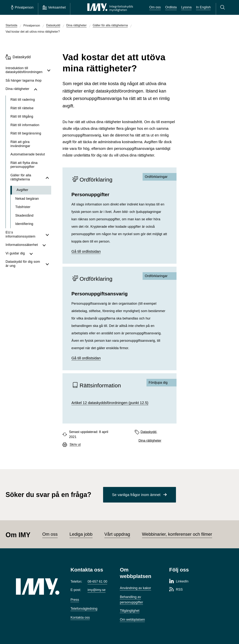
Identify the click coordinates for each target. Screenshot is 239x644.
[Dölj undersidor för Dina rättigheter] (41, 89)
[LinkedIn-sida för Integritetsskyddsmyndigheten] (179, 582)
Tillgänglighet (130, 611)
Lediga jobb (81, 534)
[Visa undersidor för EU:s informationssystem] (47, 234)
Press (75, 600)
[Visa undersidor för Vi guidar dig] (39, 253)
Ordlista (171, 7)
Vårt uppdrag (117, 534)
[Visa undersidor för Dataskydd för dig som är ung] (47, 264)
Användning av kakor (135, 588)
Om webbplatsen (132, 620)
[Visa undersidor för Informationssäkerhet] (46, 245)
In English (203, 7)
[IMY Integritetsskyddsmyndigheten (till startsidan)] (110, 7)
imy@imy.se (97, 590)
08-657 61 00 (97, 582)
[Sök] (223, 7)
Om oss (155, 7)
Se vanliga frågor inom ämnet (136, 495)
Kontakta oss (80, 617)
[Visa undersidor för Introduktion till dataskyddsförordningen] (49, 70)
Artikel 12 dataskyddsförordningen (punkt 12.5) (110, 403)
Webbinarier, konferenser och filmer (177, 534)
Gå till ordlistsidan (86, 251)
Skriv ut (75, 445)
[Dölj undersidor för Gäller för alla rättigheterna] (47, 177)
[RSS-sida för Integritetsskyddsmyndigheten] (176, 590)
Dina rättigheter (150, 441)
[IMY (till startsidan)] (38, 587)
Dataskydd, (149, 432)
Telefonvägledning (84, 609)
